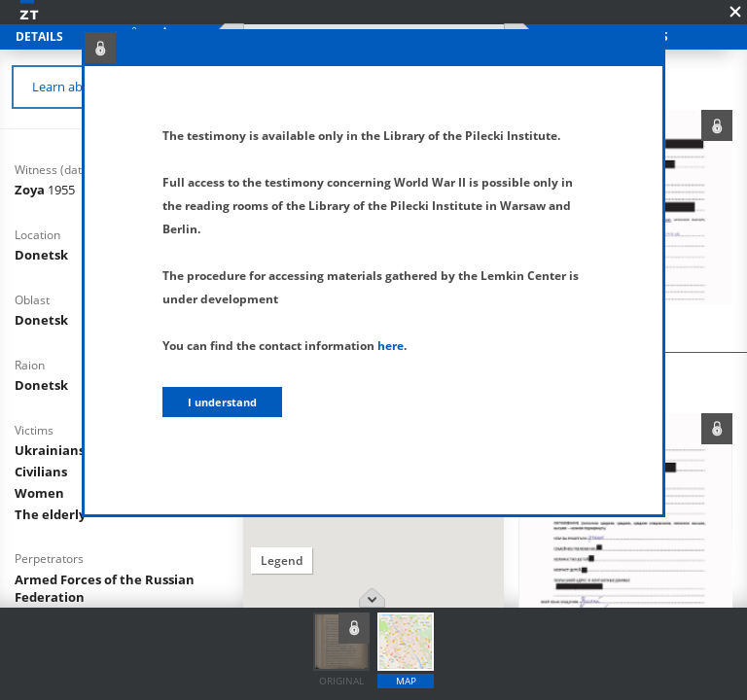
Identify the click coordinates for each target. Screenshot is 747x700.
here (391, 346)
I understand (222, 402)
